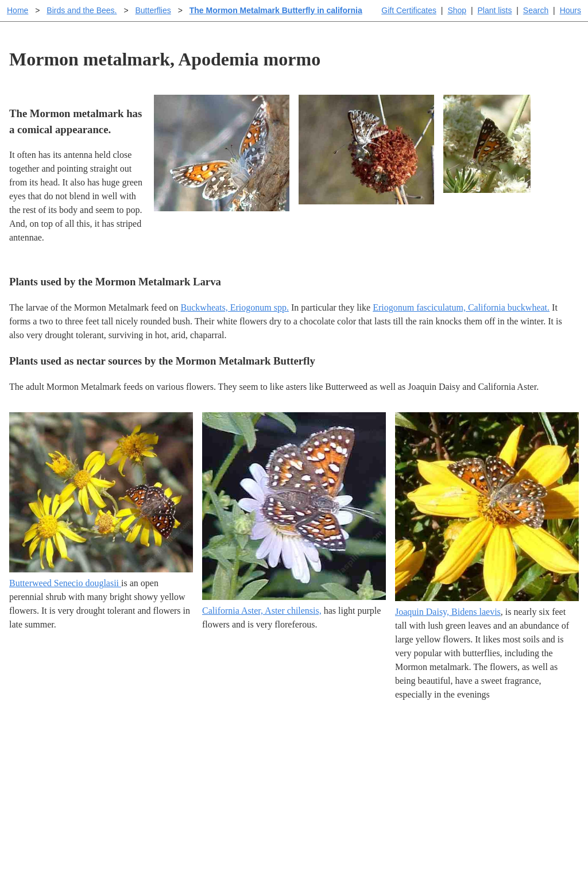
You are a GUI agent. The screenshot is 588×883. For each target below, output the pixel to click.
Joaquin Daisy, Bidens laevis (448, 612)
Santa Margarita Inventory (490, 750)
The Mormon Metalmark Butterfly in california (276, 10)
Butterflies (153, 10)
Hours (570, 10)
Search (536, 10)
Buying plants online (334, 768)
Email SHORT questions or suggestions (225, 846)
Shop (457, 10)
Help (305, 750)
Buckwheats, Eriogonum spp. (235, 307)
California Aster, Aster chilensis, (262, 611)
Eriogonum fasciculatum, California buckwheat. (461, 307)
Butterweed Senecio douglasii (65, 583)
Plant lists (495, 10)
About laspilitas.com (479, 787)
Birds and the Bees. (82, 10)
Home (18, 10)
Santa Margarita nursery (485, 768)
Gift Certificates (409, 10)
